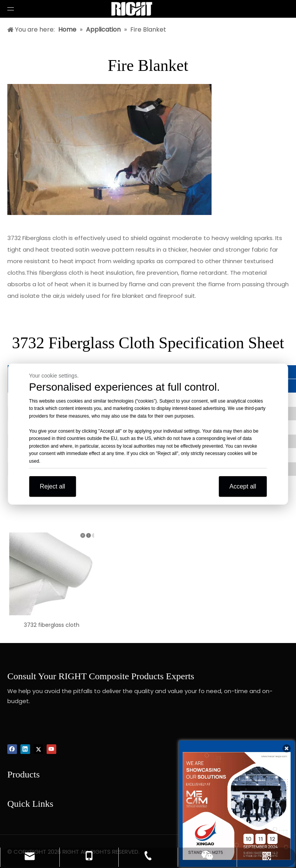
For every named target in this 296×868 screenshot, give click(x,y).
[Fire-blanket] (109, 149)
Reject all (52, 486)
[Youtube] (51, 749)
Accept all (243, 486)
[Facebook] (12, 749)
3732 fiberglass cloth (52, 625)
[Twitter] (38, 749)
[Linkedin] (25, 749)
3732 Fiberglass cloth (37, 238)
